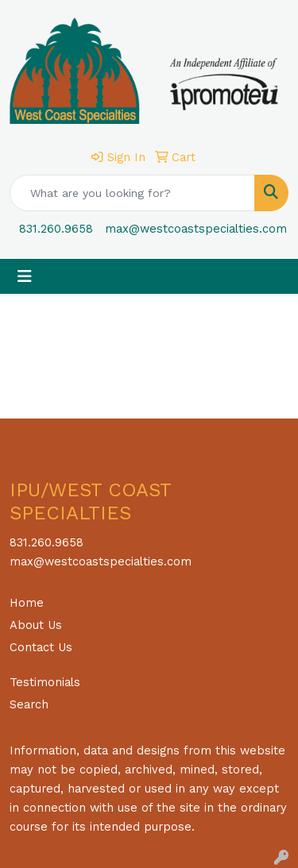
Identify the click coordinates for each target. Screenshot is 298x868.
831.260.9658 (56, 229)
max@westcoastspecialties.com (196, 229)
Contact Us (41, 647)
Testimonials (45, 682)
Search (29, 704)
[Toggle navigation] (25, 276)
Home (27, 603)
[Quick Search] (132, 193)
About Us (36, 625)
